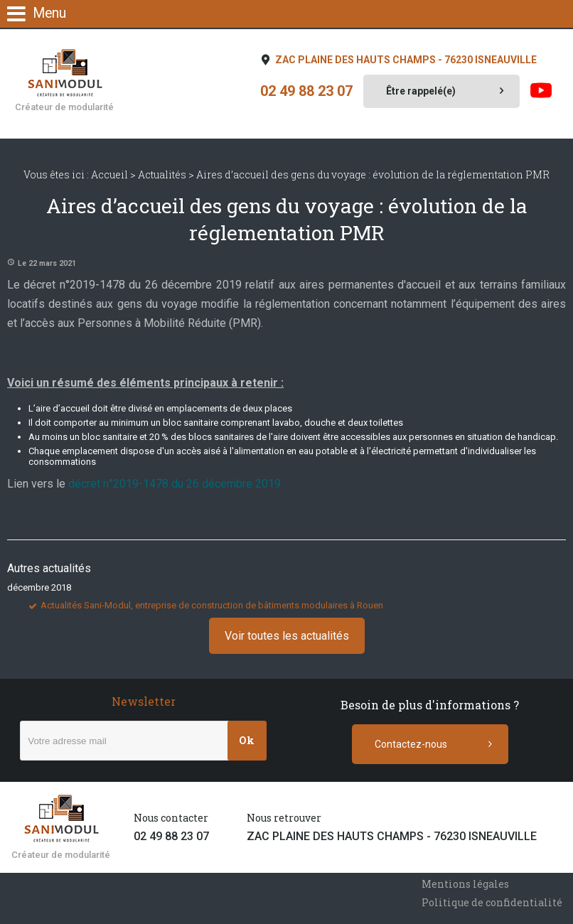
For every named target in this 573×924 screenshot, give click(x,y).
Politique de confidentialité (492, 902)
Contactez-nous (411, 744)
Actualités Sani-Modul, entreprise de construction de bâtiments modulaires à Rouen (212, 605)
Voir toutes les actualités (287, 636)
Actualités (162, 174)
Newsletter (144, 701)
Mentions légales (465, 884)
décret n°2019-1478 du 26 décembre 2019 (175, 484)
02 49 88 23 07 (306, 91)
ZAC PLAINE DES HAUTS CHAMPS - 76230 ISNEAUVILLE (405, 60)
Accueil (109, 174)
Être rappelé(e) (421, 91)
